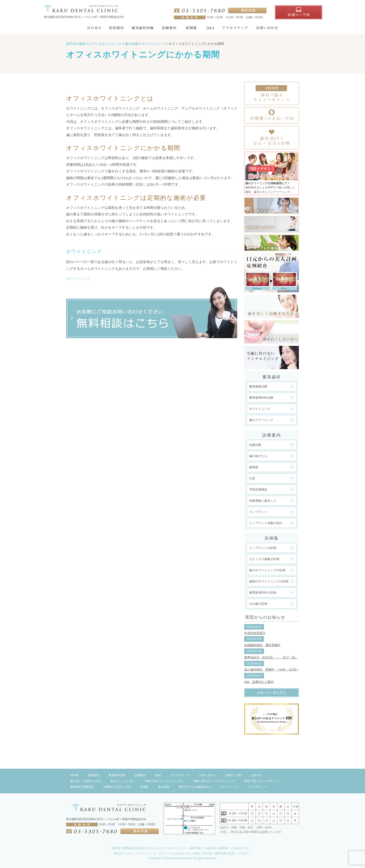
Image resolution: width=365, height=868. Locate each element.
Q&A (158, 775)
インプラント (258, 512)
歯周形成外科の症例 (263, 593)
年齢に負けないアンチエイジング (214, 781)
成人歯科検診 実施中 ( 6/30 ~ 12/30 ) (271, 669)
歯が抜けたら (258, 456)
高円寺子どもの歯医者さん (195, 787)
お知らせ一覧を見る (272, 693)
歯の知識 (163, 787)
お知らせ (257, 775)
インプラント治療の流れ (266, 523)
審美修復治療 (258, 386)
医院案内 (94, 775)
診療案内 (140, 775)
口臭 (252, 478)
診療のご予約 (233, 775)
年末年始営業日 (255, 633)
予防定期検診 (258, 489)
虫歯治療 (255, 445)
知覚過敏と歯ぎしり (263, 501)
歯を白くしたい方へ (123, 781)
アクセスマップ (180, 775)
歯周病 (254, 467)
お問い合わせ (207, 775)
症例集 (144, 787)
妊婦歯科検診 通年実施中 (262, 645)
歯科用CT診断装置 (82, 787)
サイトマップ (229, 787)
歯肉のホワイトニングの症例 (269, 581)
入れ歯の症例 (258, 604)
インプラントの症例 (263, 548)
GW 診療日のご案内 (259, 682)
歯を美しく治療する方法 (86, 781)
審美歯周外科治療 (261, 398)
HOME (74, 775)
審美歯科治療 (117, 775)
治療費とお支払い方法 (117, 787)
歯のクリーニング (261, 420)
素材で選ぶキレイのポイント (263, 781)
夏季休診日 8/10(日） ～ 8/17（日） (271, 657)
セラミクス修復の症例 (264, 559)
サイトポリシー (257, 787)
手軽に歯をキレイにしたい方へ (164, 781)
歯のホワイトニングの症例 (267, 570)
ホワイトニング (78, 279)
